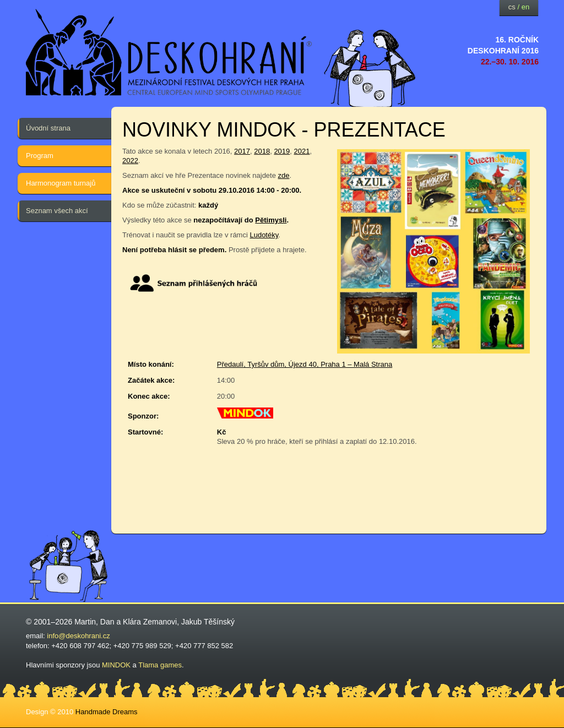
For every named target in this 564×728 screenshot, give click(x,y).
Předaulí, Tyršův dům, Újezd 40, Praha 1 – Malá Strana (305, 364)
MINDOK (116, 665)
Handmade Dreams (107, 712)
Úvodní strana (48, 128)
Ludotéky (264, 235)
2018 (262, 151)
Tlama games (160, 665)
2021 (302, 151)
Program (40, 156)
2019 (282, 151)
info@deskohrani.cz (78, 636)
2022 (130, 161)
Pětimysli (271, 220)
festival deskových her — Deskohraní (169, 53)
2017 (242, 151)
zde (284, 175)
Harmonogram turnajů (61, 183)
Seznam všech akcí (57, 211)
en (525, 7)
